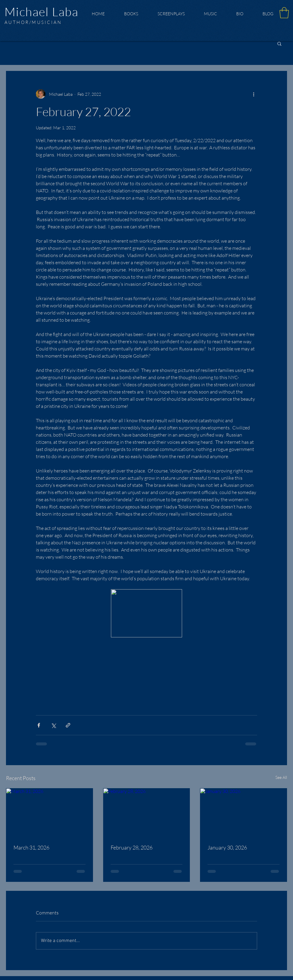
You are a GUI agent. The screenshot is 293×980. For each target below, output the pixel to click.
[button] (284, 13)
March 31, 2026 (31, 847)
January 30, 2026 (227, 847)
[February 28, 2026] (147, 813)
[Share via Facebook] (39, 725)
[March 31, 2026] (49, 813)
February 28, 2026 (132, 847)
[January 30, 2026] (244, 813)
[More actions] (254, 94)
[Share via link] (68, 725)
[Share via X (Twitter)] (53, 725)
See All (281, 777)
